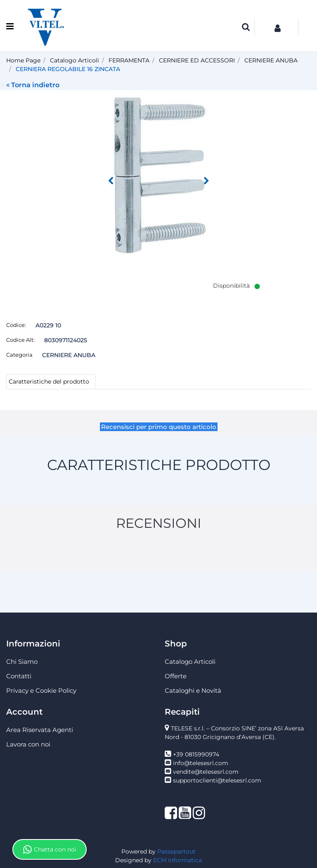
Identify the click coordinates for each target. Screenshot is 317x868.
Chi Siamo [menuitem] (22, 662)
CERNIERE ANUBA (271, 60)
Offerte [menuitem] (176, 676)
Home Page (23, 60)
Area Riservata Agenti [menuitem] (40, 730)
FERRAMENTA (129, 60)
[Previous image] (111, 181)
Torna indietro (33, 85)
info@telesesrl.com (201, 763)
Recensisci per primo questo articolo (159, 427)
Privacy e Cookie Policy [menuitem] (41, 690)
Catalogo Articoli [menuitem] (190, 662)
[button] (158, 174)
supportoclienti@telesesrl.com (217, 780)
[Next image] (206, 181)
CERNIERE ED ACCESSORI (197, 60)
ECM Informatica (177, 860)
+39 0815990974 (196, 754)
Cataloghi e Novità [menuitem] (193, 690)
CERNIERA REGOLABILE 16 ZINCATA (68, 69)
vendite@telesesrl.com (206, 772)
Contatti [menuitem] (19, 676)
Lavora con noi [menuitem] (28, 744)
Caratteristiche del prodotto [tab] (49, 382)
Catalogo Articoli (75, 60)
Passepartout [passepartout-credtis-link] (176, 851)
